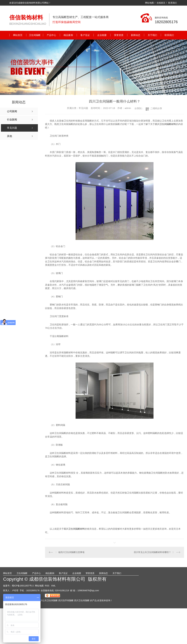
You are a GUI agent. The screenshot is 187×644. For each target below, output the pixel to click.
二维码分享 (156, 108)
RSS (47, 586)
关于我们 (152, 35)
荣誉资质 (119, 35)
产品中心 (51, 35)
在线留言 (161, 3)
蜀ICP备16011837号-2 (23, 586)
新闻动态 (136, 35)
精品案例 (68, 35)
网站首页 (18, 35)
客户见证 (85, 35)
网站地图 (149, 3)
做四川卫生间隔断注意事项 (71, 552)
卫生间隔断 (35, 35)
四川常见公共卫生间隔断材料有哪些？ (152, 552)
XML (53, 586)
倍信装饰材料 (26, 18)
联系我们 (173, 3)
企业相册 (102, 35)
